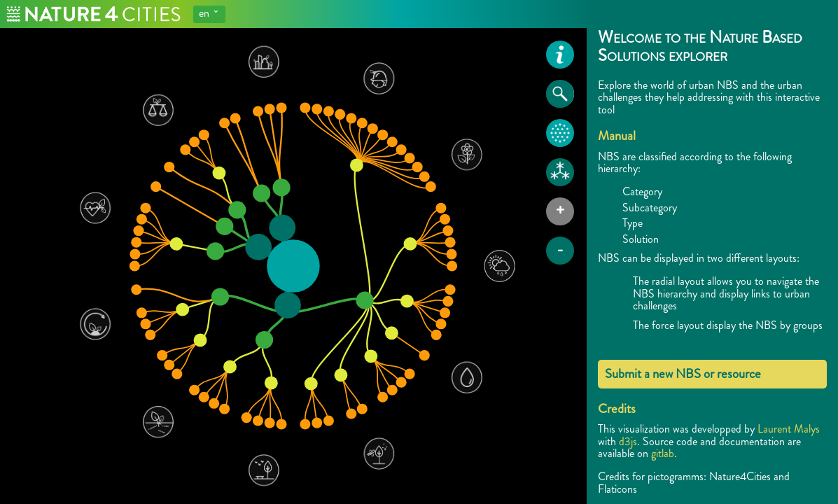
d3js (628, 441)
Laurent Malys (789, 429)
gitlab (663, 453)
